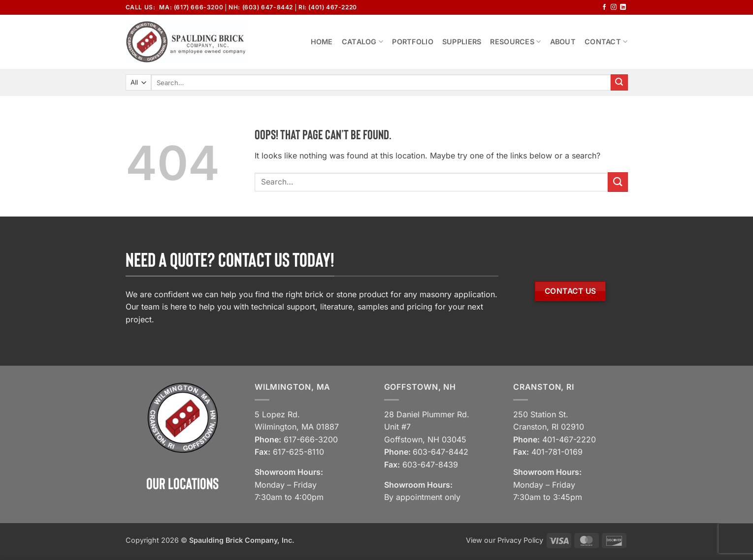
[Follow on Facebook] (604, 7)
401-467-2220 (569, 439)
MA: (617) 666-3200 (191, 7)
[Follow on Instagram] (614, 7)
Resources (515, 42)
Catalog (363, 42)
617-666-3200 (311, 439)
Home (322, 42)
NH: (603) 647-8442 (261, 7)
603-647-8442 (441, 452)
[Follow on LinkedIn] (623, 7)
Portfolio (413, 42)
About (563, 42)
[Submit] (619, 83)
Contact (606, 42)
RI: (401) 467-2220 (328, 7)
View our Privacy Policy (505, 540)
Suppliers (462, 42)
